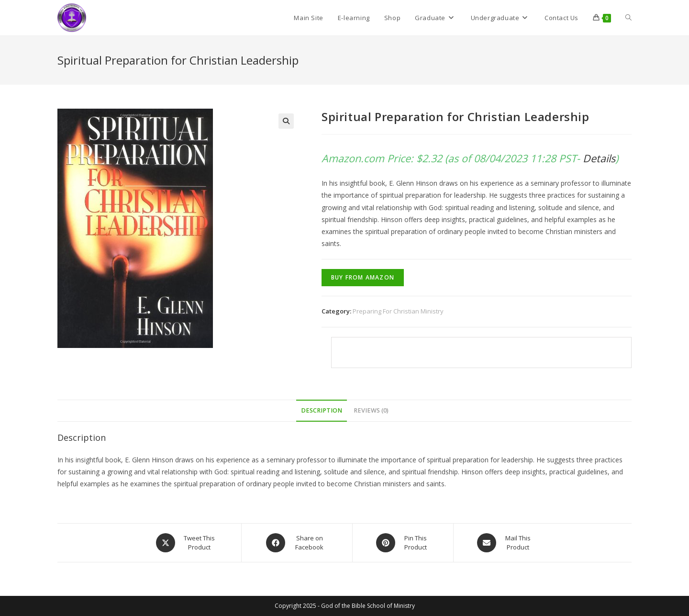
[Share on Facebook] (297, 543)
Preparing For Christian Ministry (398, 311)
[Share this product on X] (187, 543)
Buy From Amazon (363, 277)
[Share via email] (505, 543)
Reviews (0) (371, 410)
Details (599, 158)
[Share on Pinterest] (403, 543)
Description (322, 410)
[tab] (322, 411)
